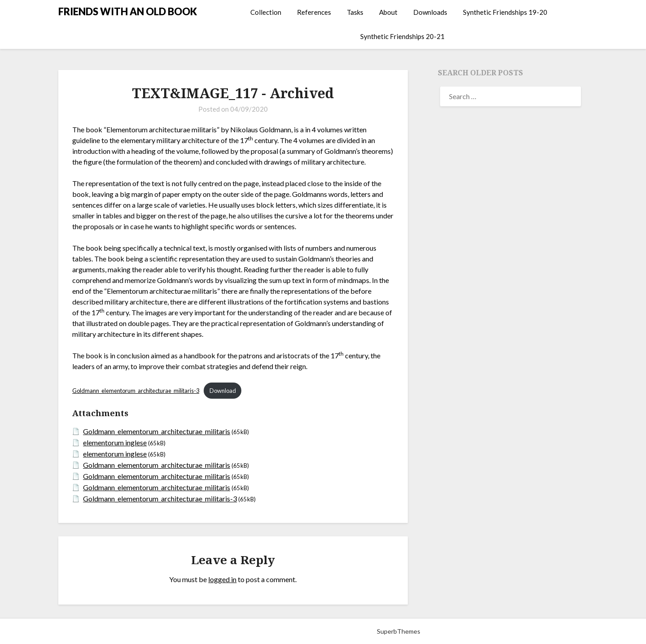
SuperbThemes (399, 631)
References (314, 12)
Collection (266, 12)
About (388, 12)
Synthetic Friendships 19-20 (505, 12)
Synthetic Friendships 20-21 (402, 36)
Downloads (430, 12)
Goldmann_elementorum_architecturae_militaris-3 (136, 391)
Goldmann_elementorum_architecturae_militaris (157, 431)
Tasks (355, 12)
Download (223, 391)
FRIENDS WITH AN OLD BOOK (128, 11)
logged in (222, 579)
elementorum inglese (115, 442)
